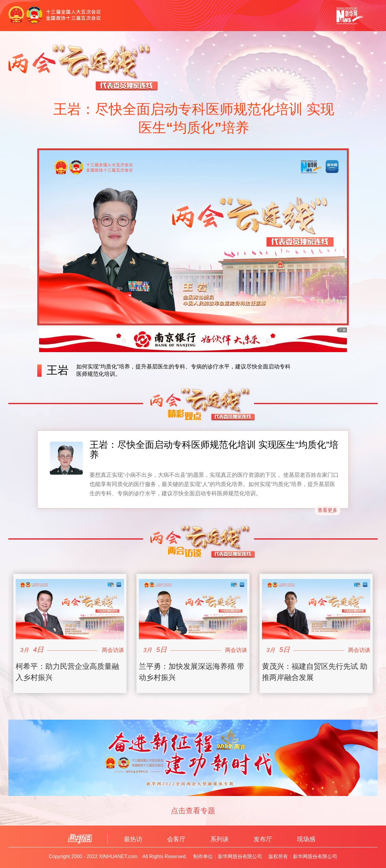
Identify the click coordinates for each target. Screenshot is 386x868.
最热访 (133, 839)
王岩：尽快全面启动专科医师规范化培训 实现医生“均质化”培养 (214, 450)
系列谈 (219, 839)
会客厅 (176, 839)
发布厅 (263, 839)
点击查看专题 (193, 810)
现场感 (306, 839)
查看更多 (328, 510)
